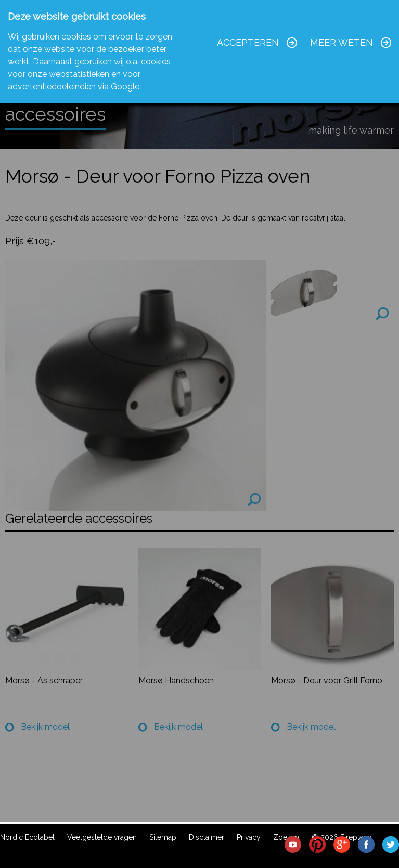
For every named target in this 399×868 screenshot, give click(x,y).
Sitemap (163, 837)
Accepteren (248, 42)
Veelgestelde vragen (102, 837)
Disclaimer (207, 837)
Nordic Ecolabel (27, 837)
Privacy (249, 837)
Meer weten (342, 42)
